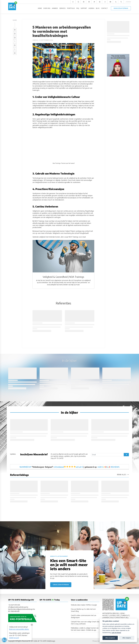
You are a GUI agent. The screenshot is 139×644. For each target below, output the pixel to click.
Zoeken (128, 2)
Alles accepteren (110, 638)
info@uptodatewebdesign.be (18, 607)
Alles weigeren (127, 638)
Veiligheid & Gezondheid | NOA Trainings (63, 277)
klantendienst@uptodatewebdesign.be (22, 609)
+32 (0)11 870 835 (14, 605)
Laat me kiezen (116, 633)
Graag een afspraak (61, 585)
